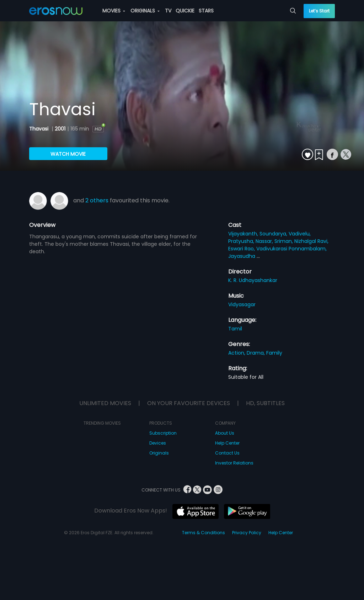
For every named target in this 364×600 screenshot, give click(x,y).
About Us (225, 433)
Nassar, (265, 241)
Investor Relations (234, 463)
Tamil (235, 329)
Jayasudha (242, 256)
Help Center (227, 443)
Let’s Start (319, 11)
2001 (60, 129)
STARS (206, 11)
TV (168, 11)
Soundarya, (274, 234)
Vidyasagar (242, 304)
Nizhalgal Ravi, (311, 241)
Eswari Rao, (242, 249)
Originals (159, 453)
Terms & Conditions (204, 533)
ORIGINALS (145, 11)
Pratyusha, (242, 241)
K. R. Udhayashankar (253, 280)
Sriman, (284, 241)
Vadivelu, (300, 234)
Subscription (163, 433)
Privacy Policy (247, 533)
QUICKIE (185, 11)
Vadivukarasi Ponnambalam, (291, 249)
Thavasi (39, 129)
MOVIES (114, 11)
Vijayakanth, (244, 234)
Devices (158, 443)
